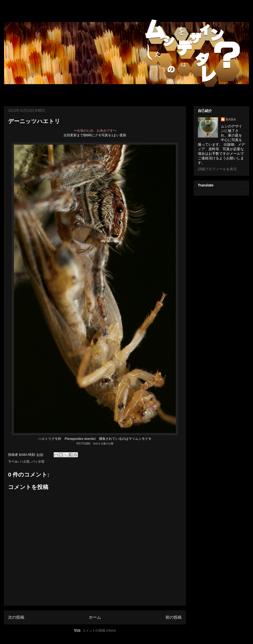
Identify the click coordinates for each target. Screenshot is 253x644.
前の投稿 (174, 617)
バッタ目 (38, 461)
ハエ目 (25, 461)
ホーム (95, 617)
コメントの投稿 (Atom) (99, 630)
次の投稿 (16, 617)
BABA (231, 119)
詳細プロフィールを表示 (217, 169)
